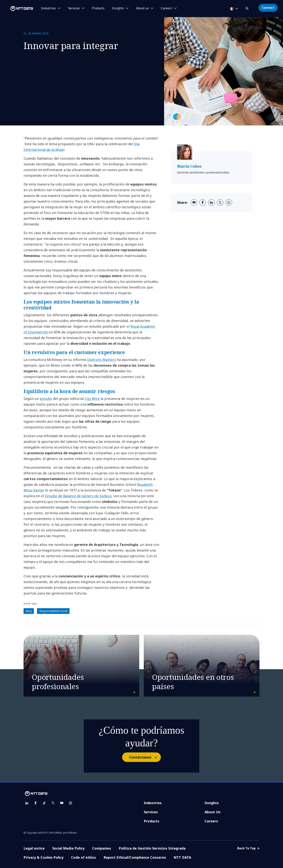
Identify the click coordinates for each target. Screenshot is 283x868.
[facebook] (203, 202)
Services (151, 812)
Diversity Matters (102, 360)
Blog (29, 611)
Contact (268, 8)
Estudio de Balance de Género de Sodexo (78, 496)
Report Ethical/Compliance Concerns (135, 857)
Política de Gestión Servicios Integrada (152, 848)
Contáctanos (145, 757)
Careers (211, 821)
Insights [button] (118, 8)
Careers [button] (166, 8)
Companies (102, 848)
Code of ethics (83, 857)
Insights (212, 803)
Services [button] (74, 8)
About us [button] (142, 8)
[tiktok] (44, 803)
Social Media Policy (68, 848)
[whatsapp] (229, 202)
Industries (153, 803)
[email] (194, 202)
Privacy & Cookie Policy (43, 857)
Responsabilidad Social (53, 611)
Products (98, 8)
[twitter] (220, 202)
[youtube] (62, 803)
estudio (46, 399)
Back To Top (248, 848)
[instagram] (70, 803)
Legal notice (34, 848)
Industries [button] (48, 8)
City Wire (92, 399)
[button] (247, 8)
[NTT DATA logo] (17, 9)
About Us (213, 812)
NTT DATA (182, 857)
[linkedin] (211, 202)
